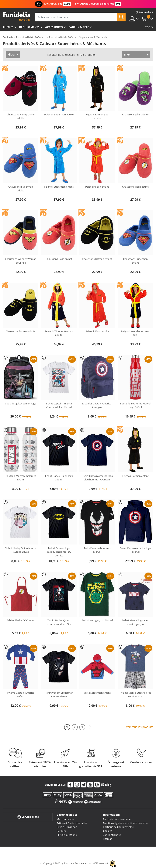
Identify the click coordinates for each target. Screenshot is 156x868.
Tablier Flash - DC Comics (21, 620)
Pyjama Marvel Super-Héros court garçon (135, 695)
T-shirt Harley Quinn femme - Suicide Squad (21, 550)
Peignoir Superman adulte (59, 114)
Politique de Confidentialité (118, 827)
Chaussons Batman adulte (21, 331)
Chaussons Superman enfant (135, 261)
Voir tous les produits (140, 727)
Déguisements (29, 27)
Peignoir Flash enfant (97, 187)
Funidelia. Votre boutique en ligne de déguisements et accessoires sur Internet (17, 17)
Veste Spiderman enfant (97, 693)
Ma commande (65, 819)
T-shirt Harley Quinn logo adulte (59, 478)
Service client (28, 817)
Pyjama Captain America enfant (21, 695)
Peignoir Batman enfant (135, 476)
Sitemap (108, 839)
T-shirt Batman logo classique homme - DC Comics (59, 552)
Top (148, 27)
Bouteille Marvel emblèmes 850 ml (21, 478)
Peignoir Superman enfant (59, 187)
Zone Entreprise (112, 835)
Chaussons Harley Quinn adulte (21, 116)
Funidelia (8, 37)
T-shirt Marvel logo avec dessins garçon (135, 622)
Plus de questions (67, 835)
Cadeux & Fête (79, 27)
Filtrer (12, 54)
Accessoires (54, 27)
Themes (8, 27)
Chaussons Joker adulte (135, 114)
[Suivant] (90, 727)
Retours (61, 831)
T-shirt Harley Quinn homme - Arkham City (59, 622)
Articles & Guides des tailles (72, 823)
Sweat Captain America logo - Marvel (135, 550)
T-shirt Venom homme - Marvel (97, 550)
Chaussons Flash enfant (59, 259)
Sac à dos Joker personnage (21, 403)
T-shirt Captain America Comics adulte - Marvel (59, 405)
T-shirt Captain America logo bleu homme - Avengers (97, 478)
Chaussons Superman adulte (21, 189)
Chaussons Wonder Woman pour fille (21, 261)
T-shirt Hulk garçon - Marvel (97, 620)
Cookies (107, 831)
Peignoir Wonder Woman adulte (59, 333)
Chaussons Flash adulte (135, 187)
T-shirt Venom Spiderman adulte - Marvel (59, 695)
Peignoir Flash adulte (97, 331)
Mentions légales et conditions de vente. (126, 823)
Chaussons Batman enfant (97, 259)
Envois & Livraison (67, 827)
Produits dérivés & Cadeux (31, 37)
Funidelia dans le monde (117, 819)
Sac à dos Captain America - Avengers (97, 405)
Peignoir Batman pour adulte (97, 116)
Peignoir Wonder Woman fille (135, 333)
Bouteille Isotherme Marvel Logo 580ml (135, 405)
